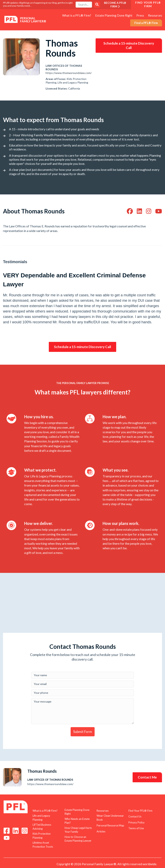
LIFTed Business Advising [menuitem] (42, 827)
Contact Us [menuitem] (135, 816)
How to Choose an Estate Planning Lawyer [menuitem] (78, 839)
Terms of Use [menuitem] (136, 828)
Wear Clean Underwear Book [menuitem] (110, 818)
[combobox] (84, 5)
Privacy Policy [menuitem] (136, 822)
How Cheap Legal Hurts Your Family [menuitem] (78, 830)
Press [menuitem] (140, 15)
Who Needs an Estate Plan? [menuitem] (77, 821)
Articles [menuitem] (101, 831)
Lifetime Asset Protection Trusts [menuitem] (43, 845)
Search (97, 5)
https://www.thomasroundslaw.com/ (69, 73)
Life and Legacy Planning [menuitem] (41, 818)
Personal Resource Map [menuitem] (110, 825)
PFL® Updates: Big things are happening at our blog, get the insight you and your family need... (38, 4)
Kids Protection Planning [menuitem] (42, 836)
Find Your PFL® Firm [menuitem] (140, 811)
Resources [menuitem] (155, 15)
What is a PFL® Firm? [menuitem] (77, 15)
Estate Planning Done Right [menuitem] (114, 15)
